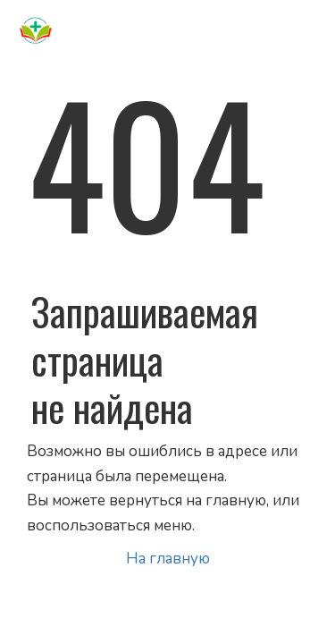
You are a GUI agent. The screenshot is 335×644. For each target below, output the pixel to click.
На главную (168, 559)
